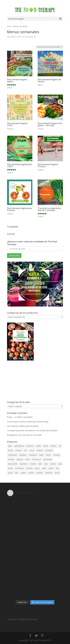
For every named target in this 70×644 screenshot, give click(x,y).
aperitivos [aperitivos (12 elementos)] (30, 446)
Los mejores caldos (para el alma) (23, 426)
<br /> (35, 381)
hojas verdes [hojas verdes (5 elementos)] (13, 464)
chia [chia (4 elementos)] (25, 450)
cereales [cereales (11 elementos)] (18, 450)
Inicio (9, 26)
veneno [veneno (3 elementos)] (31, 473)
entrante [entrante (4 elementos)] (11, 459)
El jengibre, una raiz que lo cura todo (24, 435)
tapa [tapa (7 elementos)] (17, 473)
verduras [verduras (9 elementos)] (40, 473)
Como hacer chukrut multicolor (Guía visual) (28, 422)
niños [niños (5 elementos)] (46, 464)
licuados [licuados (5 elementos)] (33, 464)
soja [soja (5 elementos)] (57, 468)
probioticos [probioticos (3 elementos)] (20, 468)
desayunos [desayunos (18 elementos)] (33, 455)
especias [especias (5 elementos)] (20, 459)
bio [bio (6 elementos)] (60, 446)
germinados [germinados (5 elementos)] (48, 459)
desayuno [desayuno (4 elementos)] (23, 455)
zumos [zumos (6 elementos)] (57, 473)
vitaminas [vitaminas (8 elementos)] (49, 473)
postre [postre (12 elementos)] (10, 468)
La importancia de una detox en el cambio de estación (32, 430)
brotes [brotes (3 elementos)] (10, 450)
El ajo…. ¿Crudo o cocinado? (20, 417)
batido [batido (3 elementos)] (39, 446)
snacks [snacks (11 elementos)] (51, 468)
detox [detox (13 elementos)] (41, 455)
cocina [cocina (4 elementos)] (32, 450)
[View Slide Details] (35, 284)
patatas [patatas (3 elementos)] (53, 464)
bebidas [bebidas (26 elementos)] (53, 446)
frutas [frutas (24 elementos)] (28, 459)
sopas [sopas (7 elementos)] (10, 473)
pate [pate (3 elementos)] (60, 464)
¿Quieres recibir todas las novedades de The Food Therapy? (32, 243)
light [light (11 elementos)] (40, 464)
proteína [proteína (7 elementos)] (29, 468)
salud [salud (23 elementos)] (44, 468)
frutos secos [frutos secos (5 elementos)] (37, 459)
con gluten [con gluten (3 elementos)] (49, 450)
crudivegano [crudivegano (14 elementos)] (13, 455)
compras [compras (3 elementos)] (40, 450)
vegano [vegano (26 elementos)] (23, 473)
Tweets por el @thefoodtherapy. (22, 619)
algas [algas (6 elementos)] (10, 446)
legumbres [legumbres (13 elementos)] (24, 464)
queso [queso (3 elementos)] (37, 468)
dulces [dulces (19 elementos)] (48, 455)
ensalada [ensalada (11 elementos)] (57, 455)
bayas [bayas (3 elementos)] (46, 446)
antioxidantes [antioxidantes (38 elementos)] (19, 446)
